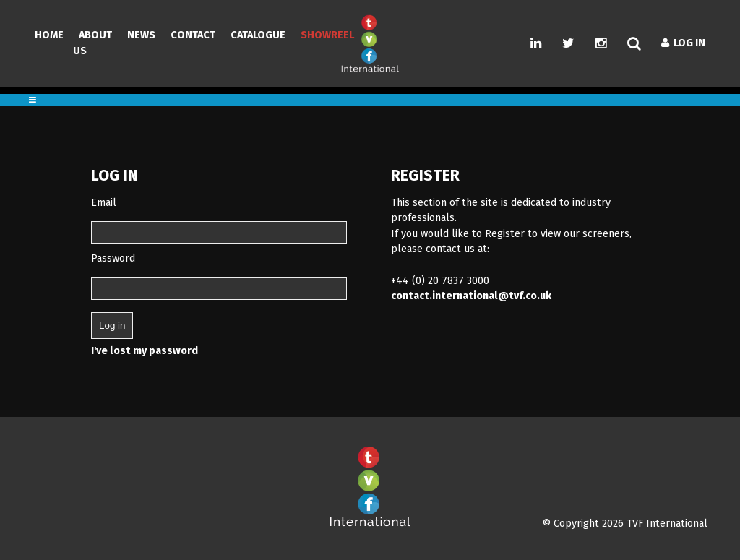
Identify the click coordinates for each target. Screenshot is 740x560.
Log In (683, 43)
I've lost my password (145, 351)
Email (104, 203)
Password (113, 258)
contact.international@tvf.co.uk (471, 296)
